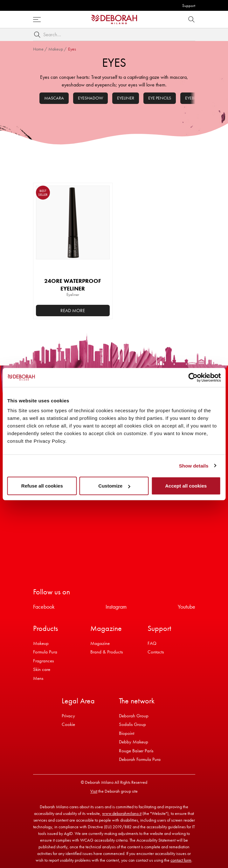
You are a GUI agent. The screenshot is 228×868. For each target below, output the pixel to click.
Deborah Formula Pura (140, 759)
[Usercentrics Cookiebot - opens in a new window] (193, 377)
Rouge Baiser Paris (136, 751)
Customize (114, 486)
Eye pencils (160, 98)
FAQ (152, 643)
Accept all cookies (186, 486)
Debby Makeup (134, 742)
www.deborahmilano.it (122, 813)
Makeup (56, 49)
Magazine (100, 643)
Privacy (68, 716)
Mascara (54, 98)
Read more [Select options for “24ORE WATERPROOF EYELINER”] (73, 311)
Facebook (44, 607)
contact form (181, 860)
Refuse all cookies (42, 486)
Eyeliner (126, 98)
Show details (194, 465)
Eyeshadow (90, 98)
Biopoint (127, 733)
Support (189, 6)
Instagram (116, 607)
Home (38, 49)
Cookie (68, 724)
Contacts (156, 652)
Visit (94, 791)
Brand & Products (107, 652)
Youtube (187, 607)
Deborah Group (134, 716)
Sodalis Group (132, 724)
